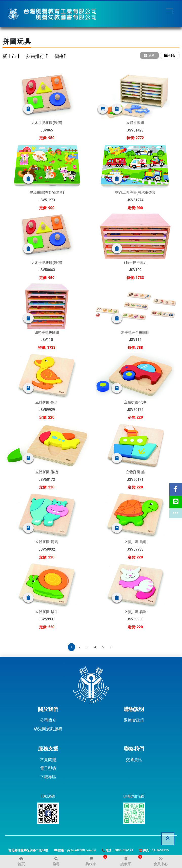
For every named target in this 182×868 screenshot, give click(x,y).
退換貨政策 (134, 720)
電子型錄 (48, 768)
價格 (59, 56)
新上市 (10, 56)
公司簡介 (48, 720)
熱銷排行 (36, 56)
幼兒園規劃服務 (48, 729)
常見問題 (48, 760)
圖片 (149, 55)
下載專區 (48, 777)
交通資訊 (134, 760)
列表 (170, 55)
